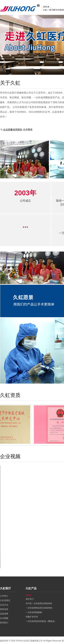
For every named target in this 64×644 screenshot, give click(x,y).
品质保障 (4, 614)
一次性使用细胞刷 (34, 612)
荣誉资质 (4, 609)
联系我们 (4, 623)
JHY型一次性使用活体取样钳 (39, 603)
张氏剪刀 (30, 599)
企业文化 (4, 605)
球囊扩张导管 (32, 617)
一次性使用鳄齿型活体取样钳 (39, 608)
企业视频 (4, 618)
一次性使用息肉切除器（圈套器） (41, 621)
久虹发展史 (5, 600)
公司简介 (4, 596)
